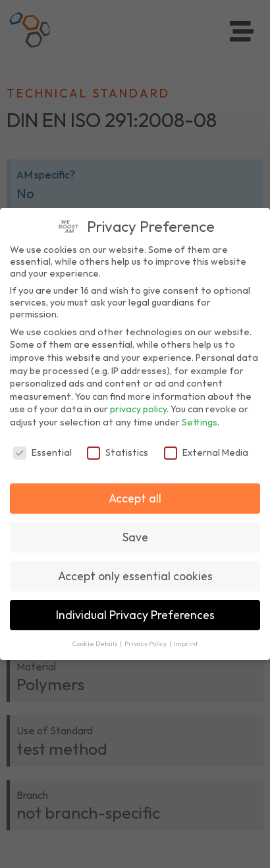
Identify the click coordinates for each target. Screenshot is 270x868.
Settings (200, 422)
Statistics (118, 452)
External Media (206, 452)
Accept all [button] (135, 498)
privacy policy (138, 409)
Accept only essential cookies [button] (135, 576)
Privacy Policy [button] (146, 643)
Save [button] (135, 537)
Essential (42, 452)
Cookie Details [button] (95, 643)
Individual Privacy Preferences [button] (135, 615)
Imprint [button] (186, 643)
